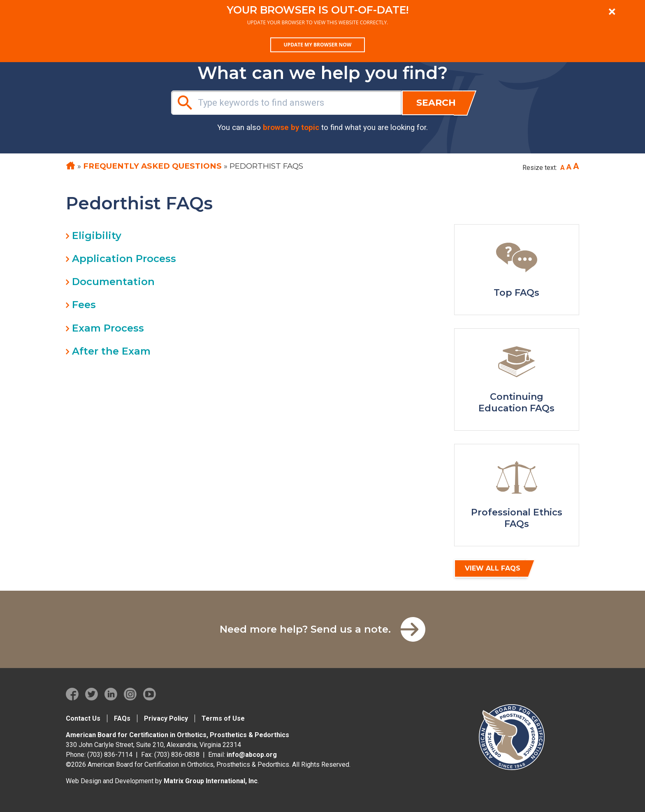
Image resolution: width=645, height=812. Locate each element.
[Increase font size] (576, 167)
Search (436, 103)
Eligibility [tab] (97, 235)
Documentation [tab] (113, 282)
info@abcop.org (252, 755)
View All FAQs (493, 568)
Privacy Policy (166, 718)
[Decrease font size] (563, 168)
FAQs (122, 718)
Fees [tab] (84, 305)
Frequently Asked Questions (152, 166)
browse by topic (291, 128)
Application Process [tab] (124, 259)
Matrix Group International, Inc (211, 781)
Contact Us (83, 718)
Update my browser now (318, 45)
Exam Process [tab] (108, 328)
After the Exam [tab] (111, 351)
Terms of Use (223, 718)
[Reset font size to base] (569, 167)
